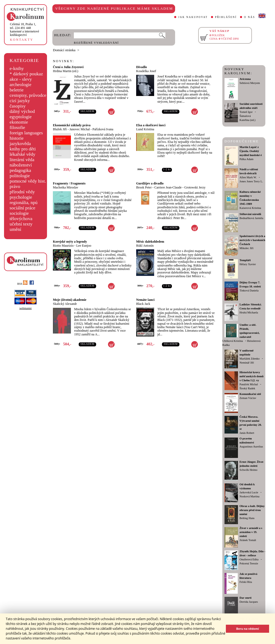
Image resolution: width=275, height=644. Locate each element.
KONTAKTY (22, 40)
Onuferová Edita (249, 559)
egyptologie (21, 117)
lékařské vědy (23, 154)
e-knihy (17, 69)
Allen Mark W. (248, 177)
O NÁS (250, 17)
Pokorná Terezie (249, 563)
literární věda (22, 160)
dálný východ (22, 111)
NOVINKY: (64, 61)
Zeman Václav (248, 398)
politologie (20, 176)
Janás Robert (247, 433)
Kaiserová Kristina (250, 208)
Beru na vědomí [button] (247, 629)
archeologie (21, 85)
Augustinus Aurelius (251, 447)
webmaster (26, 308)
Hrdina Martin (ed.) (66, 71)
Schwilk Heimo (249, 470)
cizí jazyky (20, 101)
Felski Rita (246, 582)
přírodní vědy (22, 192)
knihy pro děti (23, 149)
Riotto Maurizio (63, 246)
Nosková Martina (249, 496)
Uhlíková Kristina (233, 341)
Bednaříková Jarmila (251, 218)
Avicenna (245, 79)
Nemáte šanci (145, 300)
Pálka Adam (247, 159)
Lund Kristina (145, 129)
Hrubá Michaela (249, 312)
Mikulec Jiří (247, 248)
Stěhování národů (250, 214)
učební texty (21, 224)
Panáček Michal (249, 384)
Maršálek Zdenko (250, 359)
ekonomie (19, 122)
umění (15, 229)
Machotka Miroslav (66, 187)
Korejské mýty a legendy (70, 242)
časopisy (18, 106)
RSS (22, 284)
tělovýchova (21, 219)
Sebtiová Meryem (250, 83)
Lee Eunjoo (84, 246)
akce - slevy (21, 79)
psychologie (21, 197)
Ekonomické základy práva (72, 125)
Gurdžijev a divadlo (150, 183)
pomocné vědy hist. (28, 181)
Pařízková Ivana (103, 129)
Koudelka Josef (146, 71)
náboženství (21, 165)
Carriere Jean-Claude (168, 187)
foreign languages (26, 133)
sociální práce (23, 208)
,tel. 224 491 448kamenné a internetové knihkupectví (25, 29)
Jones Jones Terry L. (251, 181)
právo (15, 186)
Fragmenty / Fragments (69, 183)
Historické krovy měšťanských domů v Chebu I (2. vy (252, 376)
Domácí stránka (64, 50)
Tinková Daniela (249, 290)
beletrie (17, 90)
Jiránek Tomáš (248, 540)
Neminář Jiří (247, 363)
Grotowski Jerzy (195, 187)
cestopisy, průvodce (28, 95)
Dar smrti (246, 598)
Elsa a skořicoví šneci (151, 125)
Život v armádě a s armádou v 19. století (251, 532)
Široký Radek (247, 388)
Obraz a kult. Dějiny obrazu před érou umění (252, 510)
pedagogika (20, 170)
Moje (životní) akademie (70, 300)
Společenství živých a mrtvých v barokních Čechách (252, 240)
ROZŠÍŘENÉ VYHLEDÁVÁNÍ (96, 43)
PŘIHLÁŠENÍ (226, 17)
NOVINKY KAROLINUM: (238, 71)
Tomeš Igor (246, 112)
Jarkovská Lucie (249, 492)
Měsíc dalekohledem (150, 242)
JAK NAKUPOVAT (193, 17)
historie (17, 138)
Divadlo (142, 67)
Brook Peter (144, 187)
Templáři (245, 260)
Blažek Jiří (60, 129)
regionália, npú (24, 203)
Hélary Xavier (248, 264)
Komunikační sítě (250, 394)
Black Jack (143, 304)
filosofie (17, 127)
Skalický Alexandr (65, 304)
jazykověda (20, 144)
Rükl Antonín (145, 246)
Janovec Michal (80, 129)
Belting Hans (247, 518)
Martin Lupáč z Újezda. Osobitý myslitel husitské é (251, 151)
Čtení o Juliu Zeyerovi (68, 67)
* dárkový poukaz (26, 74)
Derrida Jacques (249, 602)
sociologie (19, 213)
